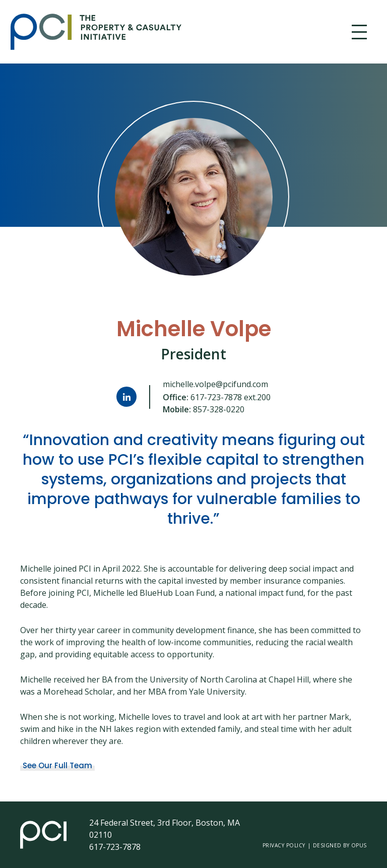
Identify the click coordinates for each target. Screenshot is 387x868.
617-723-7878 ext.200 (231, 397)
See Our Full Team (57, 765)
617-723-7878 (115, 847)
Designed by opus (340, 845)
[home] (171, 32)
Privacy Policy (284, 845)
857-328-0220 (219, 409)
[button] (359, 32)
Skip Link (10, 32)
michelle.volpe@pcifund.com (215, 384)
